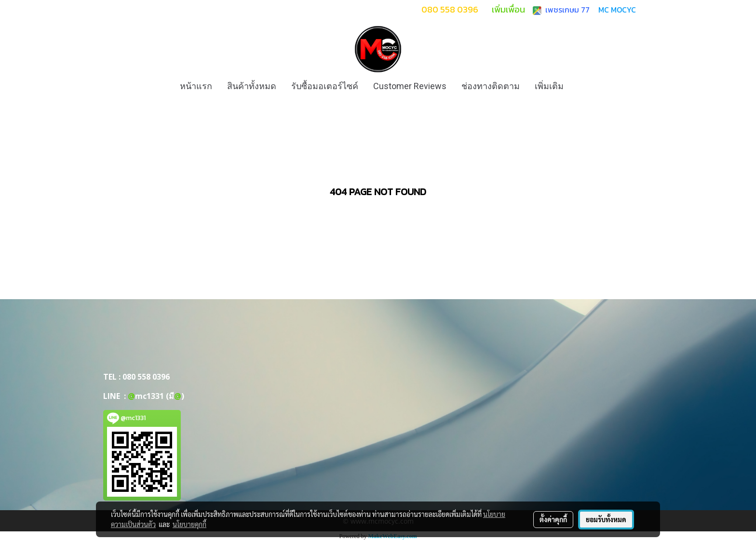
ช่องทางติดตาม (491, 86)
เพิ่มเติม (549, 86)
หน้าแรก (196, 86)
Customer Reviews (410, 86)
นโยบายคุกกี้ (189, 524)
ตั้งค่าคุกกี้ (553, 519)
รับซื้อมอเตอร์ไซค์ (325, 86)
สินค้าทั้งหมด (252, 86)
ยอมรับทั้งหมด (606, 519)
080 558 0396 (146, 377)
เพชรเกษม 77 (566, 10)
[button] (580, 86)
